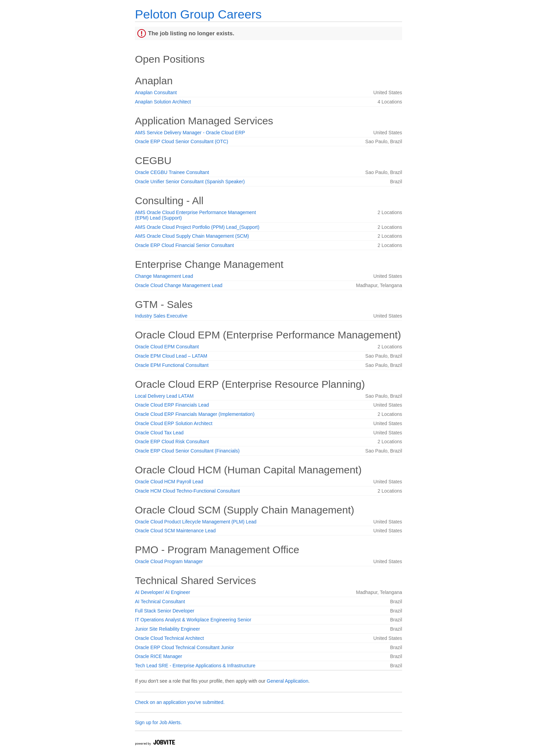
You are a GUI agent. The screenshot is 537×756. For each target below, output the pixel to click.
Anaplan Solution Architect (163, 102)
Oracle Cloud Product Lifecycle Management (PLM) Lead (196, 522)
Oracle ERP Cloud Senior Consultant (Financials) (187, 451)
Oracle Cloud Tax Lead (159, 433)
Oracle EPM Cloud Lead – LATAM (171, 356)
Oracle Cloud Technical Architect (169, 638)
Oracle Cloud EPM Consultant (167, 347)
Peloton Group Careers (198, 14)
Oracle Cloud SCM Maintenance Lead (175, 531)
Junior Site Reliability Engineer (167, 629)
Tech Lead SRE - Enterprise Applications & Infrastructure (195, 666)
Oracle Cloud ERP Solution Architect (174, 423)
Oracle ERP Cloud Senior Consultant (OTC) (182, 141)
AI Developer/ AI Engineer (163, 592)
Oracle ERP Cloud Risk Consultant (172, 442)
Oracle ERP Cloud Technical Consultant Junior (184, 647)
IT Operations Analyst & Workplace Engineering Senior (193, 620)
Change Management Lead (164, 276)
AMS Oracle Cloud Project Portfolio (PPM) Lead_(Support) (197, 227)
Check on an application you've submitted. (180, 702)
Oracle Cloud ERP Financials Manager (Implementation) (195, 414)
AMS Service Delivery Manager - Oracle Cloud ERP (190, 133)
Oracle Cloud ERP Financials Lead (172, 405)
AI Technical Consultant (160, 602)
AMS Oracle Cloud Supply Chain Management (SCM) (192, 236)
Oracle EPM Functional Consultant (172, 365)
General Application (288, 681)
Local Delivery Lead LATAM (164, 396)
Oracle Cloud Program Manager (169, 561)
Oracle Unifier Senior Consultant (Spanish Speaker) (190, 182)
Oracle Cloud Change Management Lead (179, 285)
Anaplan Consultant (156, 92)
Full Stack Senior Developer (165, 611)
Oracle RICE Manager (159, 656)
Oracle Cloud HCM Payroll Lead (169, 482)
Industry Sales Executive (161, 316)
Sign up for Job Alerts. (158, 722)
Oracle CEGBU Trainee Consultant (172, 172)
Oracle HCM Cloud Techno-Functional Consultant (187, 491)
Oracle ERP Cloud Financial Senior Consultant (184, 245)
